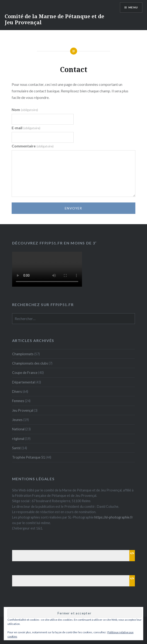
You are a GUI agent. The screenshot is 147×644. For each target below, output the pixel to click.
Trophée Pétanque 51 (29, 457)
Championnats (23, 354)
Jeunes (17, 420)
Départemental (23, 382)
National (18, 429)
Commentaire (32, 146)
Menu (133, 7)
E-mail (26, 128)
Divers (17, 392)
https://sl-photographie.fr (114, 517)
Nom (25, 110)
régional (18, 439)
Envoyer (73, 208)
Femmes (18, 401)
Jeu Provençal (23, 410)
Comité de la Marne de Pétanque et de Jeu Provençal (54, 19)
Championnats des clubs (30, 363)
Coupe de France (25, 373)
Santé (16, 448)
